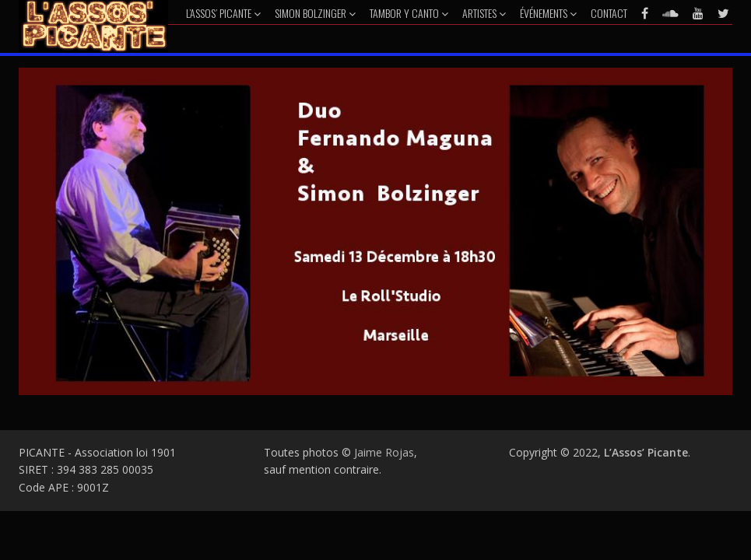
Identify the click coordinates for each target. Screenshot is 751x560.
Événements (548, 13)
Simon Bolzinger (315, 13)
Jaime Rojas (384, 452)
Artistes (484, 13)
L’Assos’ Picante (223, 13)
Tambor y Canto (409, 13)
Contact (609, 13)
